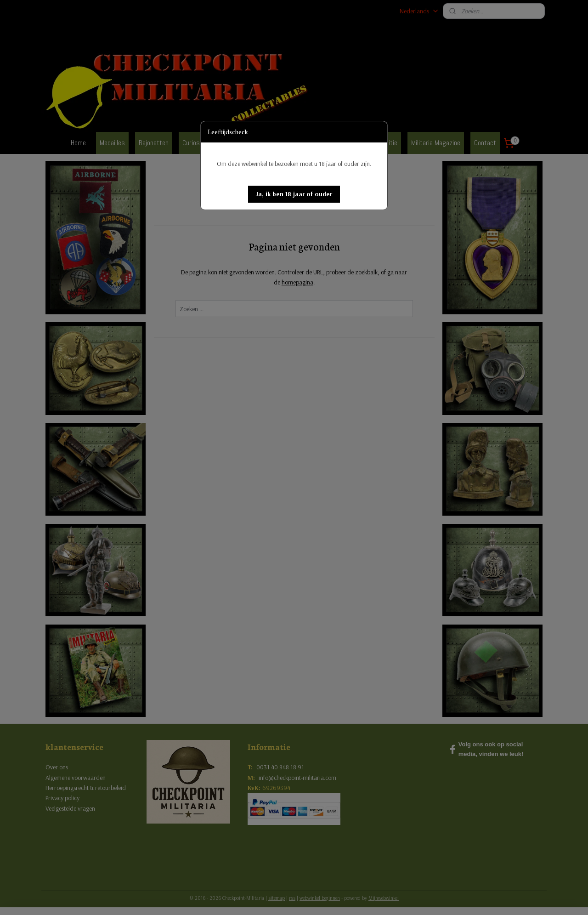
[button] (294, 194)
